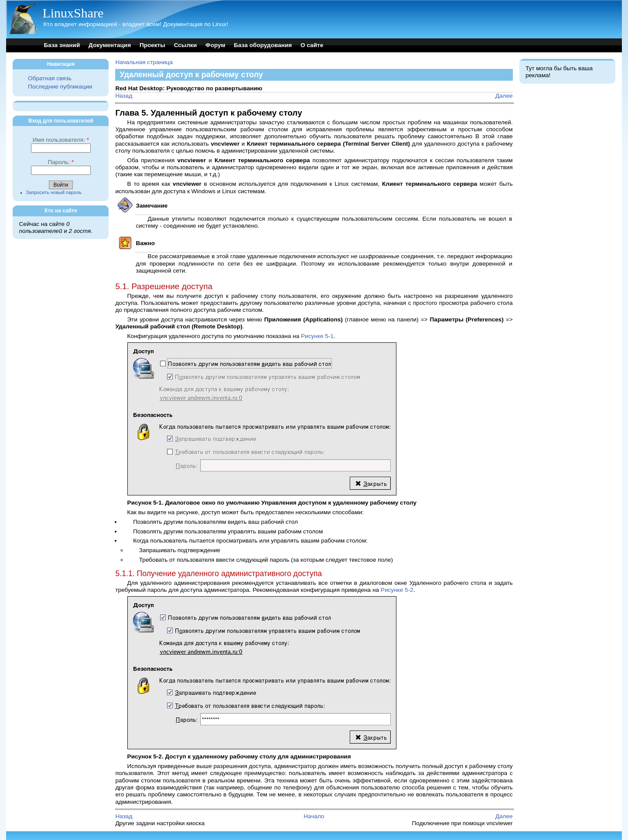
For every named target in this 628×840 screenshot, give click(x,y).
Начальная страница (144, 62)
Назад (124, 96)
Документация (110, 45)
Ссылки (186, 45)
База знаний (62, 45)
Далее (504, 96)
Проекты (152, 45)
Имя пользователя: (61, 140)
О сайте (312, 45)
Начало (314, 816)
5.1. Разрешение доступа (164, 286)
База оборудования (263, 45)
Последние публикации (60, 87)
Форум (215, 45)
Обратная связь (50, 78)
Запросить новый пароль (54, 192)
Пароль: (61, 162)
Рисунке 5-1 (317, 336)
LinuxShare (73, 13)
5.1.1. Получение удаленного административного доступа (218, 574)
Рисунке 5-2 (397, 590)
